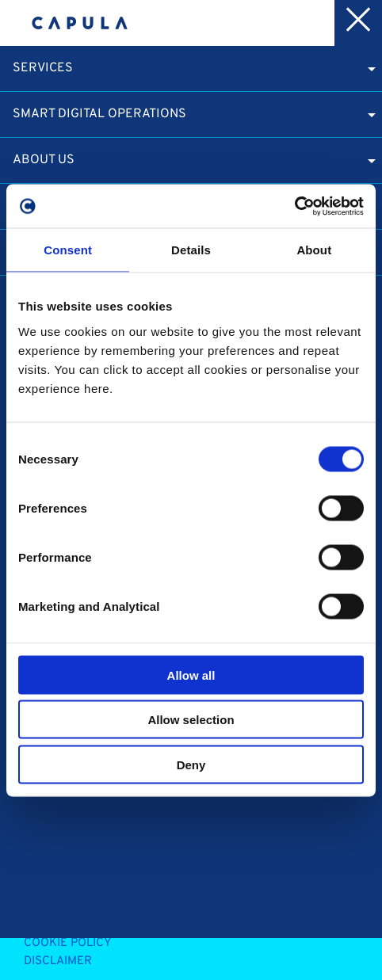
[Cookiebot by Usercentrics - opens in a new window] (294, 206)
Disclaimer (58, 961)
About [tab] (314, 250)
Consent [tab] (68, 250)
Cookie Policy (68, 943)
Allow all (191, 675)
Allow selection (191, 720)
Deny (191, 764)
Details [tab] (191, 250)
